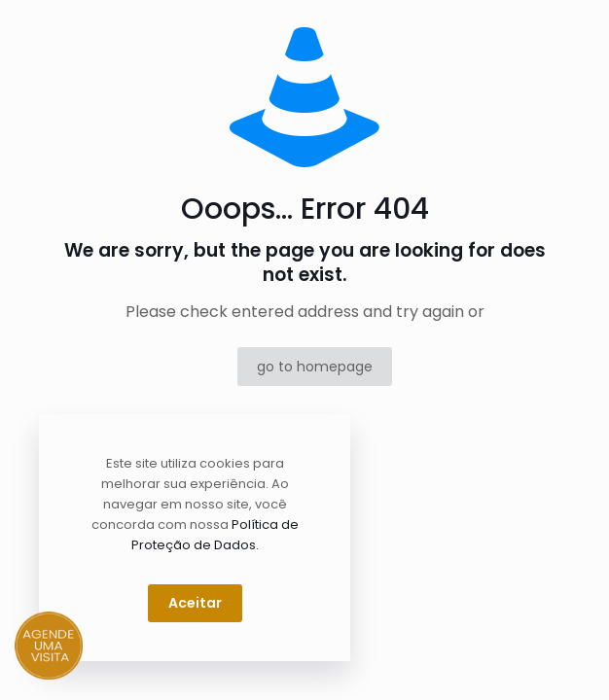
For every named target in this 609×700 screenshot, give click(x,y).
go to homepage (315, 367)
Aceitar (195, 603)
